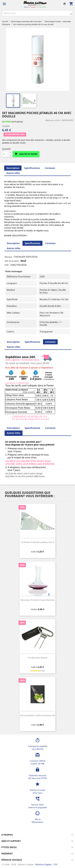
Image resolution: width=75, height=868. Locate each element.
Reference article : (53, 120)
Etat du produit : (12, 261)
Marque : (9, 257)
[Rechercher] (37, 13)
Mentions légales (44, 864)
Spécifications (32, 168)
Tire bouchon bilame (37, 658)
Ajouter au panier (26, 154)
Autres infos (13, 173)
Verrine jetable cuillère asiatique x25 (38, 715)
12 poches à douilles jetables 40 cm (37, 542)
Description (13, 168)
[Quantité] (5, 154)
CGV (56, 864)
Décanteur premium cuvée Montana (38, 600)
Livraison (50, 168)
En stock (7, 122)
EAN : (7, 265)
